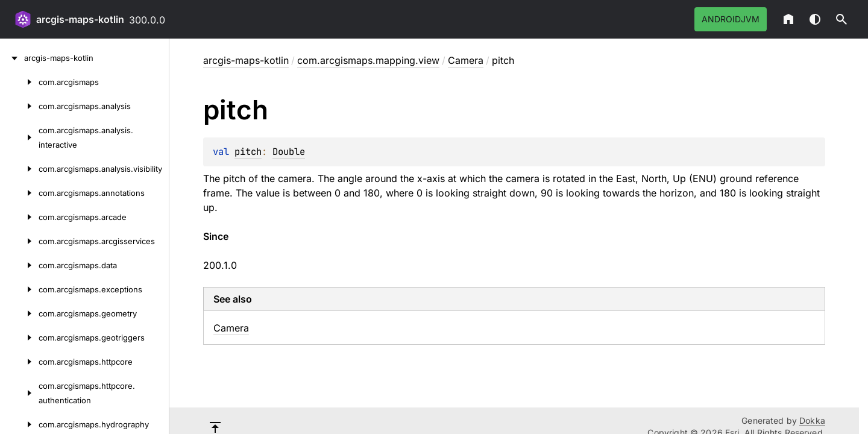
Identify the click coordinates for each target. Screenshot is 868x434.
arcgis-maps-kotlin (80, 19)
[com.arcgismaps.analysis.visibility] (19, 169)
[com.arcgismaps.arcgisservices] (19, 241)
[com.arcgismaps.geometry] (19, 313)
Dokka (812, 420)
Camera (466, 60)
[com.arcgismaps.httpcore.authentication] (19, 393)
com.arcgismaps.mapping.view (368, 60)
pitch (248, 152)
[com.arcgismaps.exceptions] (19, 289)
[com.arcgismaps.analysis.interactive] (19, 137)
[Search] (841, 19)
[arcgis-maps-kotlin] (12, 58)
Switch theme (815, 19)
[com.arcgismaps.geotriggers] (19, 338)
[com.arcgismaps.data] (19, 265)
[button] (841, 19)
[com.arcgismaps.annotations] (19, 193)
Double (289, 152)
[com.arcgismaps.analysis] (19, 106)
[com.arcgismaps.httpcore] (19, 362)
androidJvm (731, 19)
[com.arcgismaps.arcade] (19, 217)
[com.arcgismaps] (19, 82)
